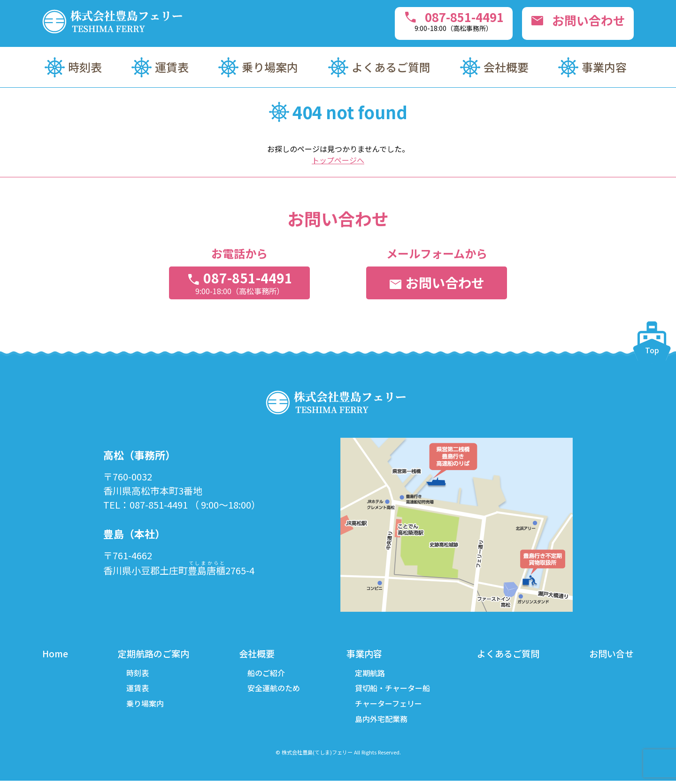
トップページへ (338, 160)
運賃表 (172, 67)
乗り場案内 (270, 67)
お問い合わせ (574, 22)
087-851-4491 (440, 21)
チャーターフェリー (388, 706)
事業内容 (604, 67)
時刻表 (85, 67)
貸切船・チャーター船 (392, 690)
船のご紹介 (266, 674)
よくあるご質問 (391, 67)
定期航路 (369, 674)
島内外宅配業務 (380, 722)
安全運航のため (274, 690)
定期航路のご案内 (154, 654)
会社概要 (506, 67)
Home (56, 654)
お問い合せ (610, 654)
